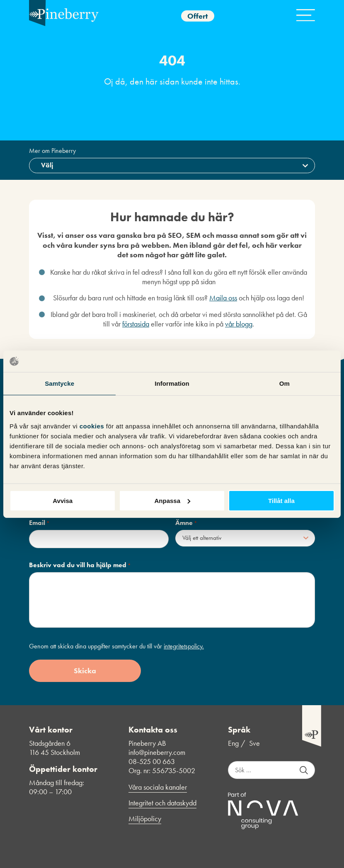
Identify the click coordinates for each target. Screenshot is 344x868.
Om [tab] (285, 383)
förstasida (136, 324)
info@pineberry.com (157, 752)
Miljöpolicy (145, 819)
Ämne (186, 523)
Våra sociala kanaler (158, 787)
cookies (93, 426)
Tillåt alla (281, 500)
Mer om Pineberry (52, 151)
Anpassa (172, 500)
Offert (197, 16)
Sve (254, 743)
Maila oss (223, 298)
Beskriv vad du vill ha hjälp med (80, 565)
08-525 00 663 (152, 761)
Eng (233, 743)
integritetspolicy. (184, 646)
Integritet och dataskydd (162, 803)
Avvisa (63, 500)
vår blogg (239, 324)
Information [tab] (172, 383)
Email (39, 523)
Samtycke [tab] (59, 383)
